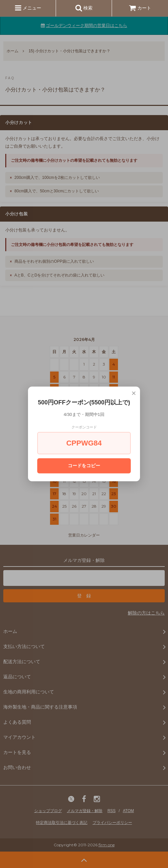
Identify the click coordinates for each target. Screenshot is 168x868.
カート (140, 8)
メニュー (28, 8)
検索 (84, 8)
